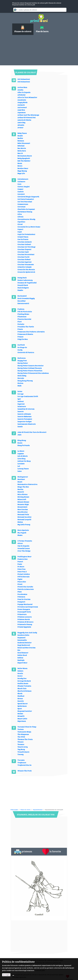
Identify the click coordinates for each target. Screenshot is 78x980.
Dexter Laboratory (25, 280)
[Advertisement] (39, 51)
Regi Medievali (24, 645)
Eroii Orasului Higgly (26, 298)
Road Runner (23, 653)
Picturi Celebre (24, 574)
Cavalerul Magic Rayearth (28, 197)
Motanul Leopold (24, 519)
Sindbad (21, 696)
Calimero (21, 181)
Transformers (23, 752)
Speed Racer (23, 703)
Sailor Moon (22, 668)
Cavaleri (21, 194)
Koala (20, 443)
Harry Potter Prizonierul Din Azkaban (33, 373)
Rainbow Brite (23, 635)
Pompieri (21, 602)
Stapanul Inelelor (25, 711)
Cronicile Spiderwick (26, 272)
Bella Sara (22, 151)
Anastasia (22, 100)
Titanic (21, 742)
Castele (21, 192)
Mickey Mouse (23, 497)
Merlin (20, 489)
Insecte (21, 411)
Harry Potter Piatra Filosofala (30, 371)
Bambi (20, 136)
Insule (20, 426)
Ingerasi (21, 404)
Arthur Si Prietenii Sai (27, 117)
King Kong (22, 440)
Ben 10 (20, 153)
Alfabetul (21, 95)
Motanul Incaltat (24, 517)
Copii (20, 232)
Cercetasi (21, 207)
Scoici (20, 676)
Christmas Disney (25, 212)
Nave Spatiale (23, 530)
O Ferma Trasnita (25, 541)
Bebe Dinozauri (24, 143)
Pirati (20, 584)
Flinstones (22, 317)
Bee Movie (22, 148)
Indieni (21, 401)
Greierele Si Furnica (26, 352)
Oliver (20, 543)
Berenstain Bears (25, 156)
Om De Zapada (23, 546)
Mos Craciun (23, 509)
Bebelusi (21, 146)
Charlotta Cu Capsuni (26, 209)
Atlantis (21, 125)
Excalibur (22, 301)
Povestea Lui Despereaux (28, 607)
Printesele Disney (25, 624)
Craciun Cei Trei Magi (26, 247)
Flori (20, 322)
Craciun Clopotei (24, 249)
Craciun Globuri (24, 259)
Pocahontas (22, 594)
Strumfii (21, 716)
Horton (20, 383)
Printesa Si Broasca (25, 622)
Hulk (19, 386)
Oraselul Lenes (24, 548)
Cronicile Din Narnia (26, 269)
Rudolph (21, 660)
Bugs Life (21, 173)
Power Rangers (24, 609)
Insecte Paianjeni (25, 419)
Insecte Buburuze (24, 416)
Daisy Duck (22, 278)
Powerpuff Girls (24, 612)
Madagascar (23, 477)
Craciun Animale (25, 242)
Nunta (20, 535)
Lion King (21, 458)
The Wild (21, 737)
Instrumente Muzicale (27, 424)
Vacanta (21, 760)
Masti (20, 482)
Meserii (21, 492)
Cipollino (21, 222)
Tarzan (21, 729)
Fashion (21, 309)
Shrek (20, 693)
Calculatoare (23, 179)
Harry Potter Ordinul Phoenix (30, 368)
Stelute (20, 714)
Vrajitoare (22, 763)
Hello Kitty (22, 376)
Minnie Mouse (23, 502)
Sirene (20, 698)
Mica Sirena (22, 494)
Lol (19, 466)
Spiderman (22, 706)
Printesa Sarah (24, 619)
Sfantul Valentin (24, 686)
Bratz (20, 163)
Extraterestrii (23, 303)
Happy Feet (22, 360)
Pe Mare (21, 567)
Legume (21, 453)
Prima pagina (14, 810)
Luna (20, 471)
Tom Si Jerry (23, 747)
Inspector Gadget (25, 421)
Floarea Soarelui (24, 319)
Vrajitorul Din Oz (24, 765)
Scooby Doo (22, 678)
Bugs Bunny (22, 171)
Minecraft (22, 499)
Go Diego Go (22, 347)
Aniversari (22, 107)
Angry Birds (22, 102)
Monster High (23, 504)
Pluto (20, 592)
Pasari (20, 562)
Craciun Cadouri (24, 244)
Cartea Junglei (24, 187)
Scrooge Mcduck (24, 681)
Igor (19, 399)
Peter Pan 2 (22, 572)
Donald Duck (23, 285)
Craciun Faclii (23, 257)
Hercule (21, 378)
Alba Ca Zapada (24, 92)
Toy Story (21, 749)
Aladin (20, 90)
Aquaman (22, 112)
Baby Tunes (22, 133)
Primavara (22, 614)
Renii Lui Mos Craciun (26, 648)
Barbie (20, 138)
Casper (20, 189)
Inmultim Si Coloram (26, 409)
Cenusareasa (23, 204)
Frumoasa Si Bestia (25, 334)
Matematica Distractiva (27, 484)
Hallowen (22, 358)
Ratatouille (22, 640)
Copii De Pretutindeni (26, 234)
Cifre (20, 214)
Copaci (20, 229)
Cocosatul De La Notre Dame (29, 227)
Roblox (20, 658)
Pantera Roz (22, 559)
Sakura (20, 671)
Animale (21, 105)
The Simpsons (23, 734)
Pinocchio (22, 582)
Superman (22, 721)
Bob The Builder (24, 161)
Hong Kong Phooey (25, 381)
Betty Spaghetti (24, 158)
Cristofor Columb (24, 267)
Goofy (20, 350)
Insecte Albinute (24, 414)
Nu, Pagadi (22, 533)
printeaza (23, 852)
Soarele (21, 701)
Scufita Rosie (23, 683)
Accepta (6, 975)
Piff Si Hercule (23, 577)
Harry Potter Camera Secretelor (30, 366)
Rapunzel (21, 638)
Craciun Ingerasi (24, 262)
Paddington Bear (24, 556)
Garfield (21, 345)
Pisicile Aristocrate (26, 589)
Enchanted (22, 296)
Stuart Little (22, 719)
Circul (20, 224)
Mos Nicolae (23, 512)
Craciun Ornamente (26, 264)
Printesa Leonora (25, 617)
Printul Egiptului (24, 627)
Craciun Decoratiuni (26, 254)
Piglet (20, 579)
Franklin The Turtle (26, 327)
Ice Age (20, 394)
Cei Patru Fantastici (26, 199)
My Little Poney (24, 524)
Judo (19, 435)
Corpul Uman (23, 237)
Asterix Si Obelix (24, 120)
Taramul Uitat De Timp (27, 727)
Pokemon (21, 597)
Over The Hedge (24, 551)
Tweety (20, 754)
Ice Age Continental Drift (28, 396)
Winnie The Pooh (25, 771)
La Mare (21, 451)
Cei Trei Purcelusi (25, 202)
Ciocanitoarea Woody (26, 219)
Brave (20, 166)
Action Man (22, 87)
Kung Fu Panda (24, 445)
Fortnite (21, 324)
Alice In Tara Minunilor (27, 97)
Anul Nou (21, 110)
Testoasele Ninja (24, 732)
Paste (20, 564)
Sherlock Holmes (24, 691)
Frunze (20, 337)
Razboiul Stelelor (24, 643)
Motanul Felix (23, 514)
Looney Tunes (23, 469)
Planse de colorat (25, 810)
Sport (20, 708)
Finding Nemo (23, 314)
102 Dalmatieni (24, 82)
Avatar (20, 127)
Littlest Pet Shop (24, 461)
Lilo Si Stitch (23, 456)
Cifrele (20, 217)
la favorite (52, 852)
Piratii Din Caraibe (25, 587)
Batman (21, 141)
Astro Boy (21, 122)
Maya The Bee (23, 487)
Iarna (20, 391)
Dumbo (20, 290)
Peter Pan (21, 569)
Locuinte (21, 464)
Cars (19, 184)
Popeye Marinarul (25, 604)
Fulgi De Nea (23, 339)
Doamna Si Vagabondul (27, 283)
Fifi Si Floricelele (25, 312)
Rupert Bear (22, 663)
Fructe (20, 329)
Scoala (20, 673)
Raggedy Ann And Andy (27, 632)
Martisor (21, 479)
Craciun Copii (23, 252)
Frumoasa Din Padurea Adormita (31, 332)
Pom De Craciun (24, 599)
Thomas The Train (25, 739)
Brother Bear (23, 168)
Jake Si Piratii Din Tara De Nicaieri (32, 432)
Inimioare (22, 406)
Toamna (21, 744)
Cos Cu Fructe (23, 239)
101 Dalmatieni (24, 79)
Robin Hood (22, 655)
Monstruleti (22, 507)
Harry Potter (23, 363)
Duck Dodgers (23, 288)
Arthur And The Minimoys (28, 115)
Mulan (20, 522)
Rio (19, 650)
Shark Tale (22, 688)
